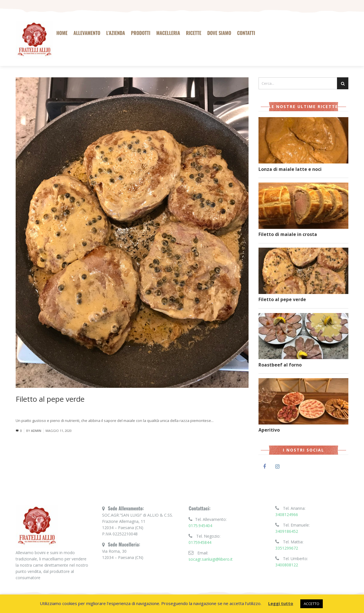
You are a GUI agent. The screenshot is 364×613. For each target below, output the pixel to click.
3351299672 (287, 548)
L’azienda (116, 33)
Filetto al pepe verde (50, 399)
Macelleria (168, 33)
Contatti (246, 33)
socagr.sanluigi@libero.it (211, 559)
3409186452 (287, 531)
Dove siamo (219, 33)
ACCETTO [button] (312, 604)
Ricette (194, 33)
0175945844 (200, 542)
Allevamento (87, 33)
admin (36, 431)
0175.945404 (200, 526)
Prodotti (140, 33)
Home (62, 33)
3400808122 (287, 565)
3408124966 (287, 514)
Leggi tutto (223, 421)
